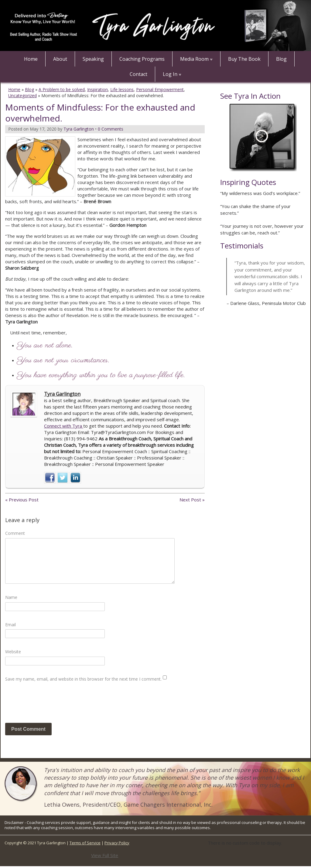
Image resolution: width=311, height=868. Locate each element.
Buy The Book (244, 59)
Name (11, 597)
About (60, 59)
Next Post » (192, 500)
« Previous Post (22, 500)
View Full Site (105, 855)
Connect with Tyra (64, 426)
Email (10, 625)
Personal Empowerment (160, 89)
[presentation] (51, 705)
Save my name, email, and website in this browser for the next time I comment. (83, 679)
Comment (15, 533)
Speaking (93, 59)
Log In (170, 74)
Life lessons (122, 89)
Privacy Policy (117, 843)
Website (13, 652)
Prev (225, 326)
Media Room (194, 59)
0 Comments (111, 129)
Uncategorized (22, 96)
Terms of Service (85, 843)
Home (31, 59)
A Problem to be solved (62, 89)
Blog (281, 59)
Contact (138, 74)
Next (301, 326)
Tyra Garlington (62, 394)
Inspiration (97, 89)
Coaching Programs (142, 59)
